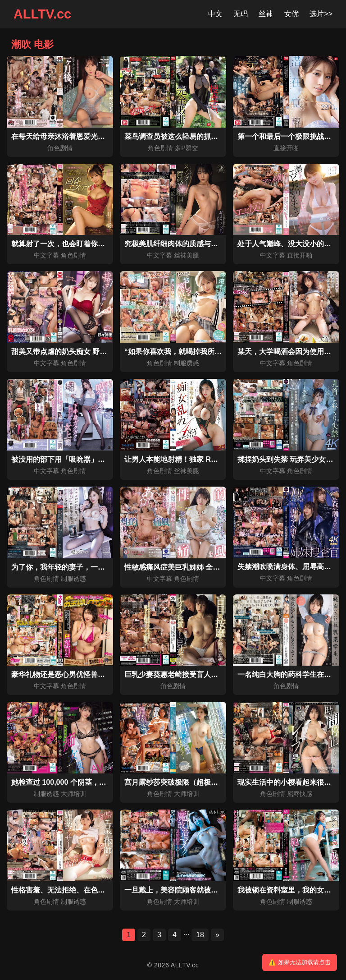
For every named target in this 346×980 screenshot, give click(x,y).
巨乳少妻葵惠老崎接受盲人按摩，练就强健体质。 (204, 674)
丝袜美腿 (187, 255)
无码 (241, 14)
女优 (291, 14)
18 (200, 935)
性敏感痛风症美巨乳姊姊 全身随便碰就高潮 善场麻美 (209, 567)
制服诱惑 (187, 363)
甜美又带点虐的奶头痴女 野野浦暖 (66, 352)
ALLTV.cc (42, 14)
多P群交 (187, 148)
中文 (215, 14)
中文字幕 (46, 255)
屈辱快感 (300, 794)
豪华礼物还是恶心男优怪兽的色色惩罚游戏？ (83, 674)
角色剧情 (60, 148)
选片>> (321, 14)
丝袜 (266, 14)
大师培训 (73, 794)
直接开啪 (286, 148)
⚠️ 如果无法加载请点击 (300, 962)
